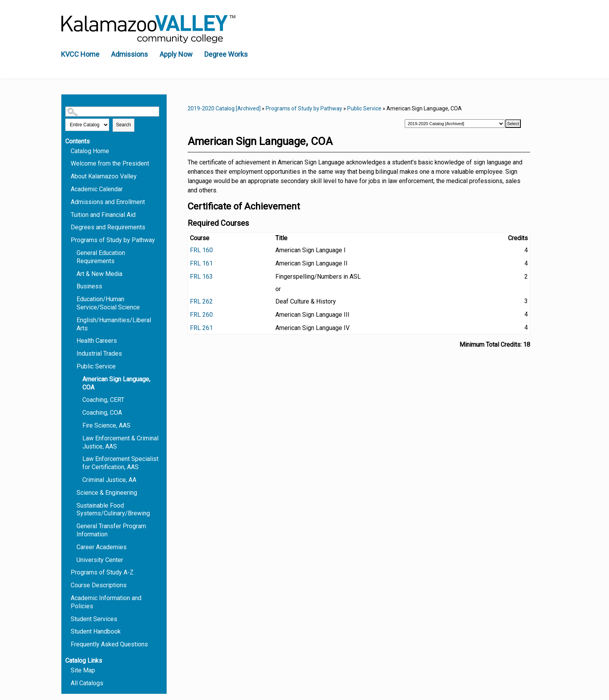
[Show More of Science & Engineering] (73, 492)
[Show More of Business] (73, 286)
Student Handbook (96, 631)
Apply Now (176, 54)
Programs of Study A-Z (102, 572)
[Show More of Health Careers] (73, 340)
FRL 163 (201, 277)
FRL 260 (201, 315)
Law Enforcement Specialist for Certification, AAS (120, 463)
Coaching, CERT (103, 400)
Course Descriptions (99, 585)
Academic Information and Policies (106, 602)
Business (89, 286)
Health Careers (97, 341)
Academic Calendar (97, 189)
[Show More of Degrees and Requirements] (67, 227)
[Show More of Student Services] (67, 619)
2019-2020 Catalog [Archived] (224, 108)
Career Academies (102, 547)
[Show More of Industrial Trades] (73, 353)
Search (124, 125)
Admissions (130, 54)
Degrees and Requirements (108, 227)
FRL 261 (201, 328)
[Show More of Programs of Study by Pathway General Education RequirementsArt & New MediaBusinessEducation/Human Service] (67, 240)
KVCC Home (80, 54)
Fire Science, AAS (106, 425)
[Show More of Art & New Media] (73, 273)
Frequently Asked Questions (109, 644)
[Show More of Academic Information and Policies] (67, 598)
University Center (100, 560)
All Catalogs (87, 683)
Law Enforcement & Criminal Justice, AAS (120, 442)
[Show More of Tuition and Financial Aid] (67, 214)
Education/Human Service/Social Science (108, 303)
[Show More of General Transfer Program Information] (73, 526)
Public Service (96, 366)
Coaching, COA (102, 413)
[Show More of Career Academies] (73, 547)
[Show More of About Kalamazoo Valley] (67, 176)
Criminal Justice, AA (109, 480)
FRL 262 (201, 301)
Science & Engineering (107, 493)
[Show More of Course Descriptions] (67, 585)
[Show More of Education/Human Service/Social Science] (73, 299)
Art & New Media (99, 274)
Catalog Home (90, 151)
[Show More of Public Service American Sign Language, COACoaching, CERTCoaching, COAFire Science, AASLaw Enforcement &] (73, 366)
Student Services (94, 619)
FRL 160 (201, 250)
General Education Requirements (101, 257)
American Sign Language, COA (116, 383)
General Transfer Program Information (111, 530)
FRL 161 (201, 263)
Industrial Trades (99, 353)
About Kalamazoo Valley (104, 176)
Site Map (83, 670)
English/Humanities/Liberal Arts (114, 324)
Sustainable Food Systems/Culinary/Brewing (113, 510)
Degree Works (226, 54)
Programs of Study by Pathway (113, 240)
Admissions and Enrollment (108, 202)
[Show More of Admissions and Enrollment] (67, 202)
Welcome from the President (110, 163)
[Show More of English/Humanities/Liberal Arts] (73, 320)
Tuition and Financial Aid (103, 215)
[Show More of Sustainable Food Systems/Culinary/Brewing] (73, 505)
